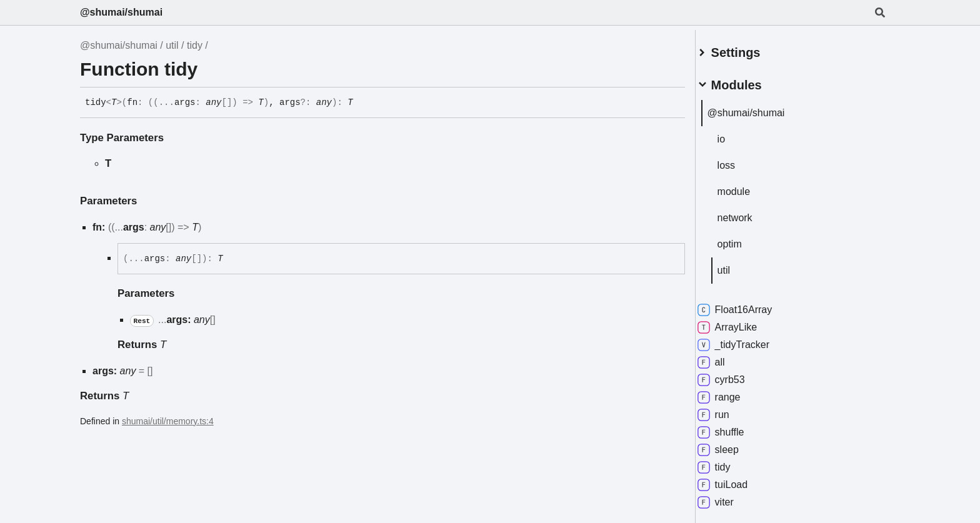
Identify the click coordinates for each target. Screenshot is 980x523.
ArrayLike (742, 322)
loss (741, 160)
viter (730, 497)
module (748, 187)
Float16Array (749, 305)
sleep (732, 445)
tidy (195, 45)
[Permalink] (362, 103)
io (736, 134)
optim (744, 239)
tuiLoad (737, 480)
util (172, 45)
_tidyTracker (748, 340)
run (728, 410)
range (733, 392)
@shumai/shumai (121, 12)
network (749, 213)
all (726, 357)
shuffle (735, 427)
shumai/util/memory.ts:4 (168, 421)
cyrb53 (736, 375)
